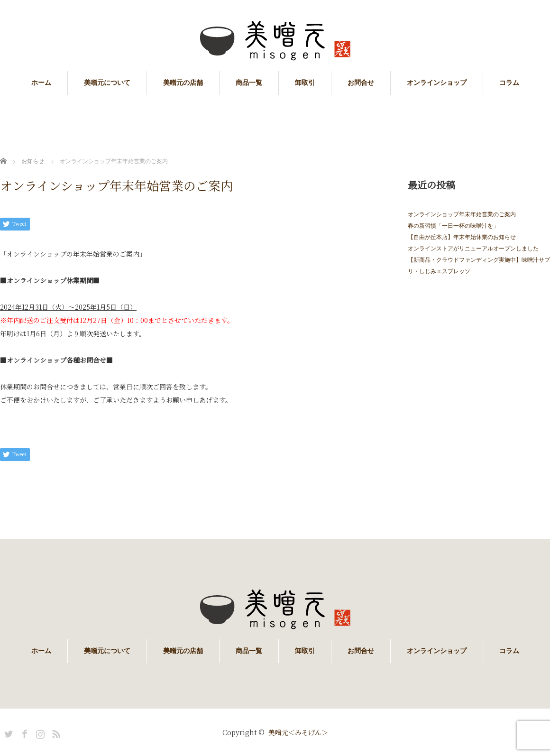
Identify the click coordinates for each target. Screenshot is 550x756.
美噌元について (107, 83)
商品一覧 (249, 83)
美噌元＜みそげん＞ (298, 732)
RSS (55, 732)
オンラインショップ (437, 83)
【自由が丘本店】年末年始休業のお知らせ (462, 237)
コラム (509, 83)
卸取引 (305, 83)
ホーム (41, 83)
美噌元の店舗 (183, 83)
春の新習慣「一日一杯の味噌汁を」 (453, 226)
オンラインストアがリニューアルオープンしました (473, 249)
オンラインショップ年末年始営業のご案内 (462, 214)
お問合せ (361, 83)
